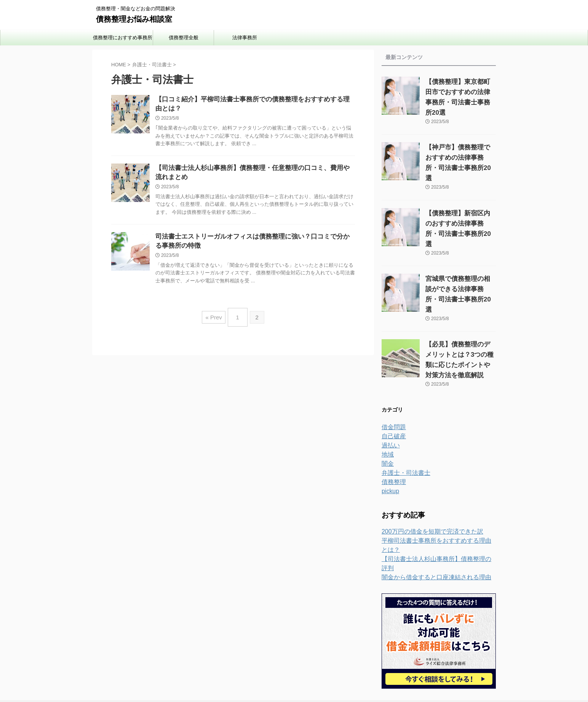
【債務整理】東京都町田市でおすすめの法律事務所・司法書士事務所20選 (459, 92)
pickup (389, 450)
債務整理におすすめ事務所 (123, 38)
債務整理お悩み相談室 (134, 19)
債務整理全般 (184, 38)
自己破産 (392, 395)
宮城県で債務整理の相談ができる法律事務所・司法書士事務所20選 (459, 258)
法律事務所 (245, 38)
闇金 (387, 423)
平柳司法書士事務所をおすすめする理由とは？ (438, 500)
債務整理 (392, 441)
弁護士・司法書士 (403, 432)
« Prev (215, 327)
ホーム (232, 652)
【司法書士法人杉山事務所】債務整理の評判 (435, 509)
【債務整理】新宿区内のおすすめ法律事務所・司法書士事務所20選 (459, 203)
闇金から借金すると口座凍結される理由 (430, 518)
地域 (387, 414)
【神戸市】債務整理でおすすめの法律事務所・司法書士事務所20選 (459, 147)
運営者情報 (352, 652)
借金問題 (392, 386)
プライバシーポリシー (271, 652)
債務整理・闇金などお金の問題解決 (294, 667)
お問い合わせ (317, 652)
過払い (390, 404)
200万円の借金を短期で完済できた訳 (426, 490)
